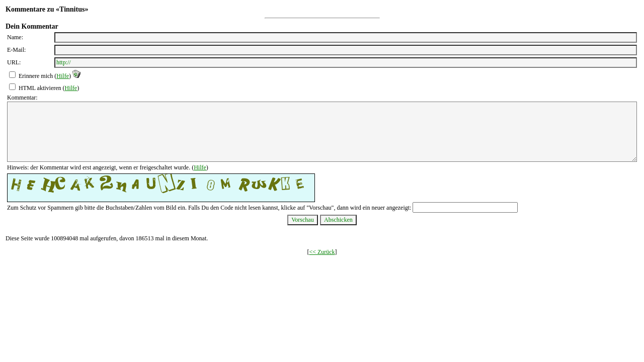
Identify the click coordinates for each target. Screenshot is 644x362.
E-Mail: (16, 50)
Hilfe (63, 76)
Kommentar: (22, 98)
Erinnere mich (36, 76)
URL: (14, 62)
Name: (15, 37)
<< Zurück (322, 252)
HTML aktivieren (40, 88)
